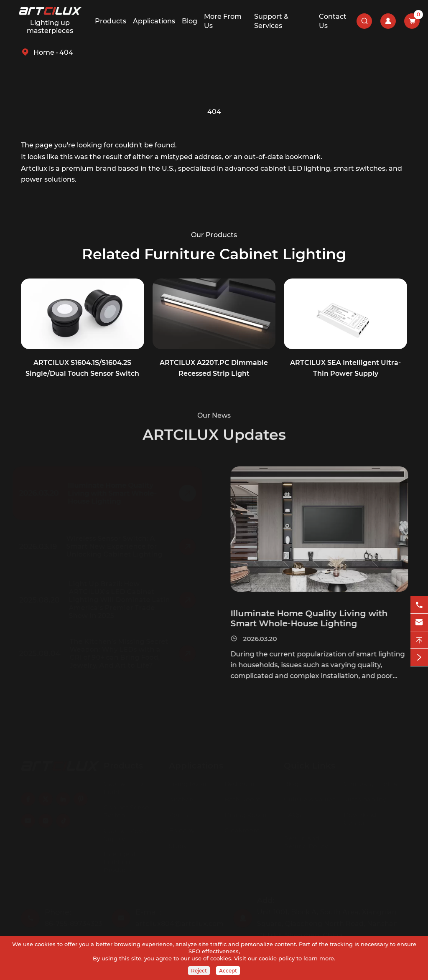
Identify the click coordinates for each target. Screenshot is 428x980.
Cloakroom (242, 828)
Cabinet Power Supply (127, 832)
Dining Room (246, 812)
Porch (178, 812)
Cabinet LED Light (123, 785)
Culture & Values (310, 797)
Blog (190, 21)
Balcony (182, 828)
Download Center (360, 816)
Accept (228, 971)
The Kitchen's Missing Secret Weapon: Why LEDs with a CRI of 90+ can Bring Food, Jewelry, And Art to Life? (121, 653)
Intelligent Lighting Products (120, 860)
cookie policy (277, 958)
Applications (154, 21)
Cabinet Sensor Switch (128, 809)
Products (111, 21)
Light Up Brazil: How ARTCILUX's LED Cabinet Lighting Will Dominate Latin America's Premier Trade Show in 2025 (122, 600)
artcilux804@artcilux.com (180, 921)
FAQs (293, 812)
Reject (199, 971)
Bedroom (239, 781)
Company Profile (371, 781)
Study (178, 843)
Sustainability (365, 797)
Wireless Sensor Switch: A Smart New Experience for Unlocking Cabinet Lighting (117, 546)
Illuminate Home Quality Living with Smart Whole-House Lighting (115, 493)
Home (44, 52)
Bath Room (243, 797)
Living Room (189, 781)
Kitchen (181, 797)
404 (66, 52)
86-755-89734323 (73, 921)
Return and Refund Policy (306, 840)
